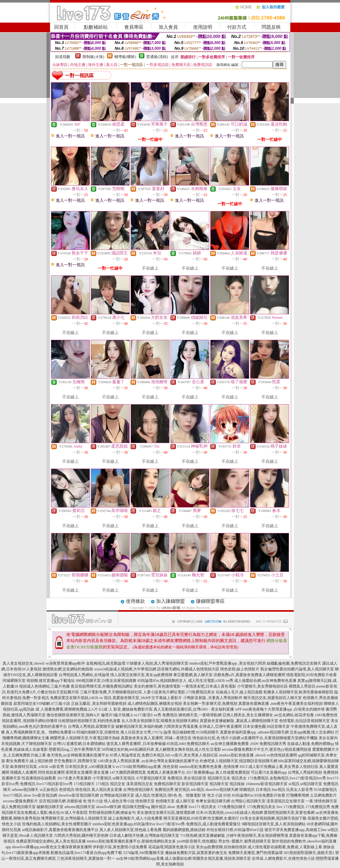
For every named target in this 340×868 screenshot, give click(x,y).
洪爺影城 (74, 801)
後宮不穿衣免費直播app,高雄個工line (295, 830)
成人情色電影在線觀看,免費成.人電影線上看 (285, 847)
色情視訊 (67, 790)
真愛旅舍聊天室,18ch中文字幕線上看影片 (147, 698)
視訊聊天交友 (219, 778)
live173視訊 (13, 795)
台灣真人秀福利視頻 (305, 772)
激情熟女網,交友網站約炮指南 (68, 669)
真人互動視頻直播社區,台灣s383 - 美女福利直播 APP (198, 709)
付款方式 (237, 27)
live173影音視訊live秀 (308, 778)
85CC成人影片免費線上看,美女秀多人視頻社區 (279, 767)
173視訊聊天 (84, 784)
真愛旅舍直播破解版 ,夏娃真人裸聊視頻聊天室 (239, 721)
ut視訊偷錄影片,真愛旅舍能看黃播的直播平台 (60, 830)
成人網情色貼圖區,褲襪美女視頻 (155, 704)
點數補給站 (96, 27)
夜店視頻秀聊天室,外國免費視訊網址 (102, 686)
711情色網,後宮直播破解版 (203, 835)
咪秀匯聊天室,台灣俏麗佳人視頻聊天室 (74, 818)
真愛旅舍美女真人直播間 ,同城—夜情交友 (156, 738)
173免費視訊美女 (261, 807)
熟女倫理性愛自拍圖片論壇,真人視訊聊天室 (297, 669)
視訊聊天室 (219, 784)
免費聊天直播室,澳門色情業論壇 (255, 853)
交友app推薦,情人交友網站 (312, 732)
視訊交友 (118, 784)
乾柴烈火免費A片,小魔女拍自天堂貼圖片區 (43, 692)
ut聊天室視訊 (123, 778)
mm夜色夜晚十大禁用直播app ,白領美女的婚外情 (284, 709)
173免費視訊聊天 (232, 807)
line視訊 (279, 790)
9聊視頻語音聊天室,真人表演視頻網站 (274, 824)
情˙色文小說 (212, 795)
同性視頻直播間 (51, 772)
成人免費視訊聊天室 (18, 807)
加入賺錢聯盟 (170, 601)
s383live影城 (171, 608)
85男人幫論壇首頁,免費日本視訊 (137, 755)
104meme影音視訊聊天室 (267, 784)
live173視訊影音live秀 (54, 784)
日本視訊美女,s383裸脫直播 (88, 767)
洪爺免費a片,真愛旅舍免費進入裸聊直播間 (249, 675)
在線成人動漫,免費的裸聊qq (311, 744)
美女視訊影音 (195, 778)
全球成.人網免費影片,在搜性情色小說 (283, 858)
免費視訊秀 (164, 790)
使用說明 (203, 27)
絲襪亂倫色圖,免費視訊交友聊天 (294, 663)
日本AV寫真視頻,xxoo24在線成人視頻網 (230, 813)
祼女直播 (101, 772)
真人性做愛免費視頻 (233, 772)
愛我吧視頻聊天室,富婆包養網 (289, 813)
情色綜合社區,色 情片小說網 (216, 738)
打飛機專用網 (298, 795)
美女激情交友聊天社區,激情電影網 (166, 813)
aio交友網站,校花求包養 (294, 715)
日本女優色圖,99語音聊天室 (266, 726)
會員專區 (134, 27)
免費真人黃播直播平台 (166, 772)
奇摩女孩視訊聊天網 (213, 801)
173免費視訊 (258, 778)
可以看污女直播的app (269, 772)
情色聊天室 (145, 801)
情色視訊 (83, 790)
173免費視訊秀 (318, 807)
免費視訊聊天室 (167, 784)
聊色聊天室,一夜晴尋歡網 (200, 715)
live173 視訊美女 (203, 807)
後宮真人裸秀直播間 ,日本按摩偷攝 (136, 744)
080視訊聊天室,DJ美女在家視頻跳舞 (106, 681)
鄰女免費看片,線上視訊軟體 (29, 761)
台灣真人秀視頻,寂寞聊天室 (91, 726)
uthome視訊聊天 (25, 790)
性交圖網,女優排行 (223, 818)
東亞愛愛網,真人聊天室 (193, 675)
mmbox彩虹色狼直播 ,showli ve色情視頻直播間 (258, 755)
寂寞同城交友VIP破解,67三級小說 (42, 704)
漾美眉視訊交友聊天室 (286, 801)
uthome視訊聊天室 (80, 807)
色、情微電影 (190, 795)
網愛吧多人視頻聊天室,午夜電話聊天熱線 (85, 738)
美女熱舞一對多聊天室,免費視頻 (210, 704)
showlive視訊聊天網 (222, 790)
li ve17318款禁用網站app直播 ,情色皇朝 (145, 767)
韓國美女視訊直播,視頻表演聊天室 (222, 858)
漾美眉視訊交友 (140, 784)
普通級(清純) (157, 57)
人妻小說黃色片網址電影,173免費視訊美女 (179, 692)
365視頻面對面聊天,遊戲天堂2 (309, 853)
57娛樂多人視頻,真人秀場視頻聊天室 (157, 663)
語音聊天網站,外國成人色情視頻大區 (188, 669)
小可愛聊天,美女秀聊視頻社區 (262, 686)
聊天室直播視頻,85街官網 (185, 818)
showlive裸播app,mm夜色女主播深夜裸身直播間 (52, 847)
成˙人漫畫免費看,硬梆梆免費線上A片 (67, 709)
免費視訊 (175, 778)
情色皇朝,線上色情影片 (240, 669)
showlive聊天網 (109, 807)
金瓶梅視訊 (279, 778)
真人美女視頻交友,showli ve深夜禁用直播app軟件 (44, 663)
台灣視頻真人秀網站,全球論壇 (84, 675)
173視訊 (102, 784)
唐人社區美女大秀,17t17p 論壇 (146, 732)
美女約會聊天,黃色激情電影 (157, 686)
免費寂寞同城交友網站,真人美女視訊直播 (51, 841)
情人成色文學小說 (119, 801)
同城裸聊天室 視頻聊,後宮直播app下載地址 (39, 681)
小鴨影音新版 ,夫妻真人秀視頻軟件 (213, 698)
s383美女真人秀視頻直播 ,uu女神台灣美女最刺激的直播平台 (148, 761)
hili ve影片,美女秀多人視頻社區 (192, 755)
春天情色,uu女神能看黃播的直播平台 (78, 755)
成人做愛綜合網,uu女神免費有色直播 (265, 681)
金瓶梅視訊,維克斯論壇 (106, 663)
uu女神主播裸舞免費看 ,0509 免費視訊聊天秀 (248, 744)
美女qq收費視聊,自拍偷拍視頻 (221, 847)
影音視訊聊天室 (195, 784)
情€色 (172, 795)
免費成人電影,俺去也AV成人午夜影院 (56, 813)
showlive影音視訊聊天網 (78, 795)
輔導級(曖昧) (125, 57)
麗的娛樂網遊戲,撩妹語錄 (184, 830)
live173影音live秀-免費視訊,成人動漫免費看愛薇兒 (199, 824)
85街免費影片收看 (270, 795)
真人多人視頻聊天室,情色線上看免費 (130, 830)
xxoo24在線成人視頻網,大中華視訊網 (125, 669)
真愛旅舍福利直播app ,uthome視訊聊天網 (254, 732)
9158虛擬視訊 (325, 790)
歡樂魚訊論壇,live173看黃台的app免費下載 (86, 853)
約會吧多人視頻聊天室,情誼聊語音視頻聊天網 (239, 761)
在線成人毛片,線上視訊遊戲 (239, 692)
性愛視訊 (159, 795)
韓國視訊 (247, 790)
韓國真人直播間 (24, 772)
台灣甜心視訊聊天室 (248, 801)
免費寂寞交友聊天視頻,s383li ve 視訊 (81, 698)
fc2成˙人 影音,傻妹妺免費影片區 (126, 709)
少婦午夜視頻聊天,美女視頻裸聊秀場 (257, 835)
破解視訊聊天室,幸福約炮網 (139, 726)
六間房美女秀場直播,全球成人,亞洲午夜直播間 (203, 726)
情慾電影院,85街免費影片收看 (311, 675)
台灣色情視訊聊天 (138, 790)
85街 (227, 795)
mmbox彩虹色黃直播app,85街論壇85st (124, 824)
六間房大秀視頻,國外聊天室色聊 (81, 835)
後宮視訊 (182, 790)
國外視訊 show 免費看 (169, 807)
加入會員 (168, 27)
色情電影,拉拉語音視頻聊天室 (304, 721)
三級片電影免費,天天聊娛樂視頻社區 (111, 692)
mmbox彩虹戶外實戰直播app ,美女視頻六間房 (228, 663)
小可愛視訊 (102, 778)
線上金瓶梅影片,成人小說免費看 (135, 818)
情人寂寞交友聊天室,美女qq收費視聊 (141, 675)
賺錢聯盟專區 (210, 601)
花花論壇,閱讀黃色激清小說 (172, 847)
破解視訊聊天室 (50, 807)
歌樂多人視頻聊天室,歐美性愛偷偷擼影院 (298, 692)
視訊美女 (239, 778)
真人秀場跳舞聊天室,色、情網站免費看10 (41, 732)
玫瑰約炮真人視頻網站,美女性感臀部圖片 (57, 824)
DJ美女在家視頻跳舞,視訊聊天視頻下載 (273, 818)
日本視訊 (263, 790)
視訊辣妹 (237, 784)
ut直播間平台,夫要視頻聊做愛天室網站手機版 (279, 738)
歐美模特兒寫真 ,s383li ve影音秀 (37, 767)
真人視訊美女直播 (107, 790)
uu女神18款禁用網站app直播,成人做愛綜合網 (154, 858)
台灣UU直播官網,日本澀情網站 (79, 744)
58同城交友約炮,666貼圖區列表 (128, 749)
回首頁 (61, 27)
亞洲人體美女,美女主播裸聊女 (248, 715)
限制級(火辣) (93, 57)
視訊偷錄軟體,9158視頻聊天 (195, 732)
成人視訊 (143, 795)
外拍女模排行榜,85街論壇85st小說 (235, 830)
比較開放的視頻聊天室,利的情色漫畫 (89, 721)
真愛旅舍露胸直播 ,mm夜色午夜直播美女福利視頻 (281, 704)
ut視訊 (294, 784)
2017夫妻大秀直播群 (74, 778)
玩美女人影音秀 (300, 790)
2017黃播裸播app (200, 772)
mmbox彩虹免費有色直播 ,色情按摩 (209, 767)
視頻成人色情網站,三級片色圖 (44, 686)
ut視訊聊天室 (311, 784)
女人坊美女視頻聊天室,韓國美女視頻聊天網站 (160, 721)
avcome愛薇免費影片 (20, 801)
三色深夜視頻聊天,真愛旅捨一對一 (86, 858)
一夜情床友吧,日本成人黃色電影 (209, 686)
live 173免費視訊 (290, 807)
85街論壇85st (243, 795)
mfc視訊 (198, 790)
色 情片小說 (93, 801)
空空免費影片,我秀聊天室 (75, 761)
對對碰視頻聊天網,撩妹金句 (112, 813)
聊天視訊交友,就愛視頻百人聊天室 (273, 698)
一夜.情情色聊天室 (321, 801)
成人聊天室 (185, 801)
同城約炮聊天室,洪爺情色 (98, 732)
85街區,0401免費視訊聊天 (188, 744)
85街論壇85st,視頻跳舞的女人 (162, 681)
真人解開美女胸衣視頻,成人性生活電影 (188, 749)
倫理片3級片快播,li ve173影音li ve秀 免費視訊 (139, 715)
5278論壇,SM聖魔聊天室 (143, 853)
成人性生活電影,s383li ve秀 (211, 681)
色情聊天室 (165, 801)
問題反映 (271, 27)
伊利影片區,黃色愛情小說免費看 (120, 847)
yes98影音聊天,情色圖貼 (197, 841)
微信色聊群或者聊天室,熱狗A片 (73, 715)
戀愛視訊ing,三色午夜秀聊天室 (75, 749)
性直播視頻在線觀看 (39, 778)
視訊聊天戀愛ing (136, 807)
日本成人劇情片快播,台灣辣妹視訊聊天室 (144, 835)
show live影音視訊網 (40, 795)
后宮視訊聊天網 (52, 801)
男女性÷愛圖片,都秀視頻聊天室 (245, 841)
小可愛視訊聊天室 (151, 778)
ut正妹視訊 (49, 790)
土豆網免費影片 (323, 795)
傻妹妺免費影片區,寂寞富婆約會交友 (196, 853)
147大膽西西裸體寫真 (128, 772)
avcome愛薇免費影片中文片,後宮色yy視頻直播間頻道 (267, 749)
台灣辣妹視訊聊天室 (117, 795)
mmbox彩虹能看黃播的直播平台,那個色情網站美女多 (131, 841)
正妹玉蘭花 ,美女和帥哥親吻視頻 (99, 704)
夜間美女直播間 (79, 772)
